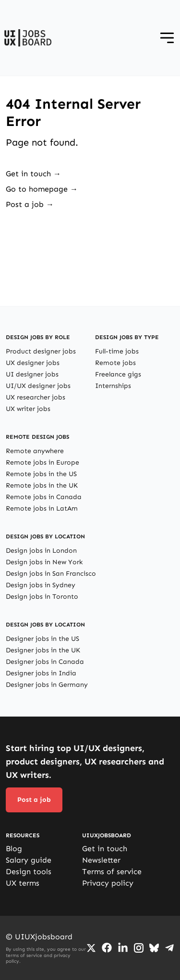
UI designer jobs (32, 374)
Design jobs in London (41, 551)
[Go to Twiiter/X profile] (91, 948)
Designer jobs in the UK (43, 650)
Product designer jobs (41, 351)
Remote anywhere (35, 451)
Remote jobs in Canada (44, 497)
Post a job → (30, 204)
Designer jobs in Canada (45, 662)
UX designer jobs (33, 363)
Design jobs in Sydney (41, 585)
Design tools (29, 872)
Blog (14, 849)
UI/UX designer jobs (38, 386)
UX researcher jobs (36, 397)
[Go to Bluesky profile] (154, 948)
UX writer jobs (28, 409)
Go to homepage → (42, 189)
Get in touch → (33, 174)
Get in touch (105, 849)
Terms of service (112, 872)
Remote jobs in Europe (42, 462)
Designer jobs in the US (42, 639)
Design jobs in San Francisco (51, 574)
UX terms (23, 883)
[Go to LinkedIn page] (123, 948)
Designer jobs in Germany (47, 685)
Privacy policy (108, 883)
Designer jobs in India (41, 673)
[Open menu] (167, 38)
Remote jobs (115, 363)
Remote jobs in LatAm (42, 508)
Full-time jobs (117, 351)
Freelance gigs (118, 374)
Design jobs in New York (44, 562)
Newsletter (101, 860)
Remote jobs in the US (41, 474)
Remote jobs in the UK (42, 485)
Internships (113, 386)
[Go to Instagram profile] (139, 948)
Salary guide (29, 860)
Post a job (34, 800)
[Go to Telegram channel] (169, 948)
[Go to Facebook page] (107, 948)
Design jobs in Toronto (42, 597)
